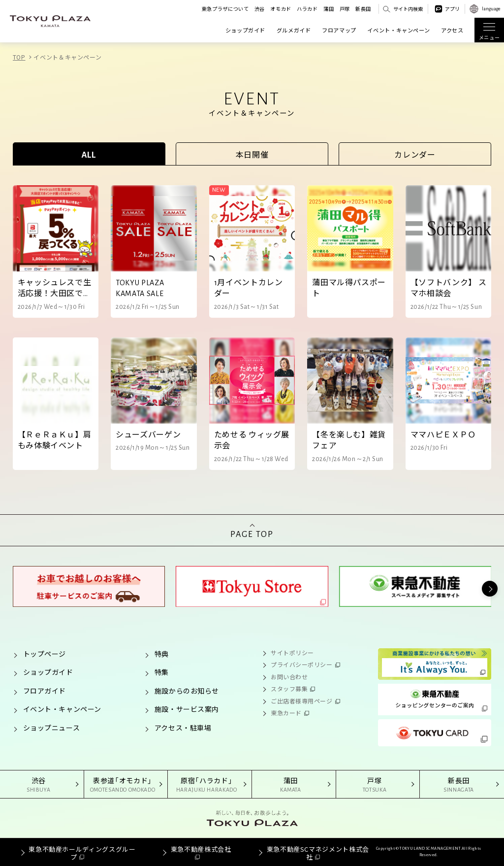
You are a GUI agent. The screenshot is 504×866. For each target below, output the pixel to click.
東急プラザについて (225, 9)
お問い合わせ (289, 677)
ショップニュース (51, 728)
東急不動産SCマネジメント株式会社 (318, 853)
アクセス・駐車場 (183, 728)
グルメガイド (294, 30)
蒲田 (329, 9)
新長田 (363, 9)
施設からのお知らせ (187, 691)
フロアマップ (339, 30)
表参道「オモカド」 (123, 785)
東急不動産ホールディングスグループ (82, 853)
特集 (162, 672)
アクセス (452, 30)
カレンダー (415, 154)
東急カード (286, 713)
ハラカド (307, 9)
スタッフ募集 (289, 688)
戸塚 (345, 9)
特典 (162, 654)
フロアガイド (45, 691)
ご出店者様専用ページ (302, 701)
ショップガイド (245, 30)
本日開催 (252, 154)
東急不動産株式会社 (201, 849)
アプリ (452, 9)
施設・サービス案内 (187, 709)
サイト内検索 (408, 9)
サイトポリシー (292, 652)
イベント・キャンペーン (398, 30)
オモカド (281, 9)
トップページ (45, 654)
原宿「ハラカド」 (206, 785)
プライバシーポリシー (302, 664)
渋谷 (260, 9)
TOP (19, 57)
